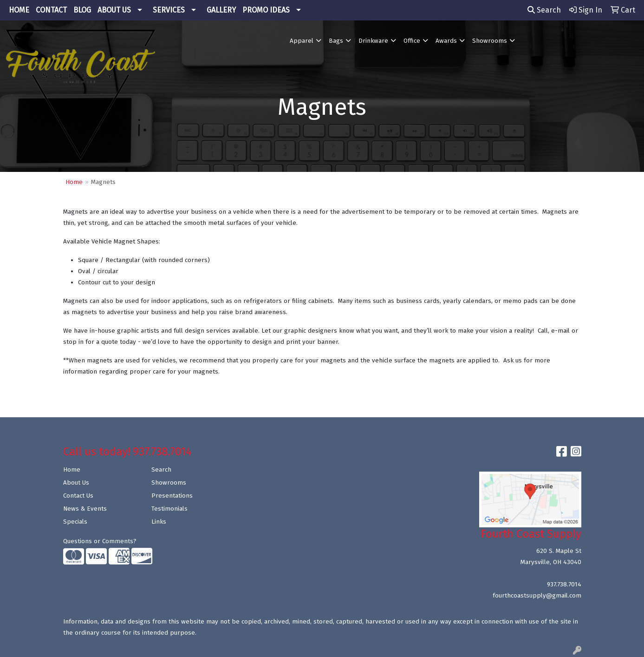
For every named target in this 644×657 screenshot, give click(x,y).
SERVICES (169, 10)
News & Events (85, 509)
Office (412, 41)
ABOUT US (114, 10)
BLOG (82, 10)
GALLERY (221, 10)
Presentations (172, 496)
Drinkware (373, 41)
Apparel (302, 41)
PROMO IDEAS (266, 10)
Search (544, 10)
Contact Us (78, 496)
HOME (19, 10)
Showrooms (490, 41)
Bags (336, 41)
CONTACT (51, 10)
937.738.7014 (564, 585)
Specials (75, 522)
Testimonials (169, 509)
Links (159, 522)
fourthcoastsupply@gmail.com (537, 596)
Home (74, 182)
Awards (446, 41)
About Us (76, 483)
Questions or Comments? (100, 541)
